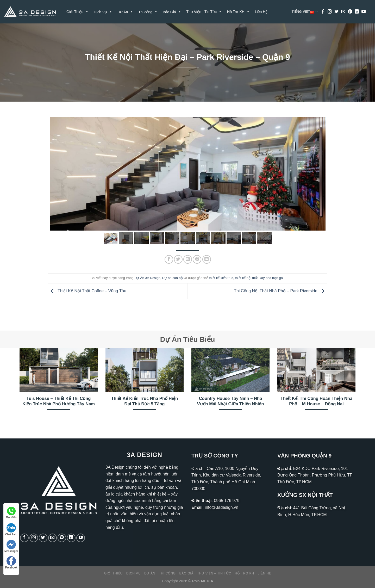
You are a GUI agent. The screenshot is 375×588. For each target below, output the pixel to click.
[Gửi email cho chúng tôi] (343, 12)
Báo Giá (187, 573)
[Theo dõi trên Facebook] (323, 12)
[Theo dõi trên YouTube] (364, 12)
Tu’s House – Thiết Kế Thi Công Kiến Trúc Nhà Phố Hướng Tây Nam (59, 401)
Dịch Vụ (133, 573)
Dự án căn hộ (173, 278)
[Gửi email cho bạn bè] (188, 259)
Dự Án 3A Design (147, 278)
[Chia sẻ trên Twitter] (178, 259)
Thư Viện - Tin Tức (204, 12)
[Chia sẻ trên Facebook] (169, 259)
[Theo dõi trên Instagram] (330, 12)
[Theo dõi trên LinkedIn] (357, 12)
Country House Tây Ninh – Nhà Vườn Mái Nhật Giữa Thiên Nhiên (230, 401)
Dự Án (150, 573)
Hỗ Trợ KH (238, 12)
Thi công (167, 573)
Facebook (11, 563)
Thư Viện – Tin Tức (214, 573)
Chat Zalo (11, 530)
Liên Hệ (261, 12)
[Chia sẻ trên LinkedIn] (207, 259)
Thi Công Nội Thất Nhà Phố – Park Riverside (280, 291)
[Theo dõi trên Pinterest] (350, 12)
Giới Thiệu (77, 12)
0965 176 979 (227, 501)
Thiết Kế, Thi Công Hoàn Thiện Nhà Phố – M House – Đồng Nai (316, 401)
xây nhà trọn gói (272, 278)
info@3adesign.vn (222, 507)
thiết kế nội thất (246, 278)
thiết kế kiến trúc (221, 278)
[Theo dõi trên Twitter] (336, 12)
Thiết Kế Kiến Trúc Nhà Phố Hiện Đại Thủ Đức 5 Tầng (145, 401)
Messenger (11, 546)
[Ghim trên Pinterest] (197, 259)
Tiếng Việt (305, 12)
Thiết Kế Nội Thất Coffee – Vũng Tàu (87, 291)
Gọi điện (11, 513)
